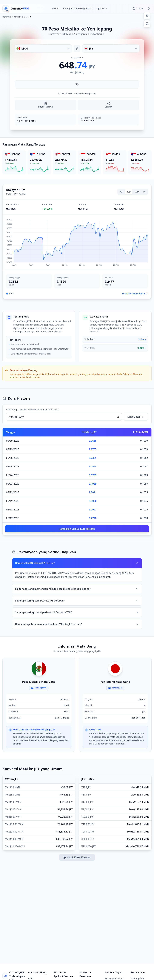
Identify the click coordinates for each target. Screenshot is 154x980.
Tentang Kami (137, 979)
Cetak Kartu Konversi (77, 857)
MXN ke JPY (20, 17)
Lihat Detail (136, 417)
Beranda (7, 17)
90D (137, 192)
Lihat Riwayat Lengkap (135, 294)
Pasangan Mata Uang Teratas (78, 8)
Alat (30, 979)
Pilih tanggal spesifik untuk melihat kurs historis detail (33, 410)
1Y (144, 192)
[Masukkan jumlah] (77, 84)
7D (121, 192)
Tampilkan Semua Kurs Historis (77, 529)
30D (129, 192)
